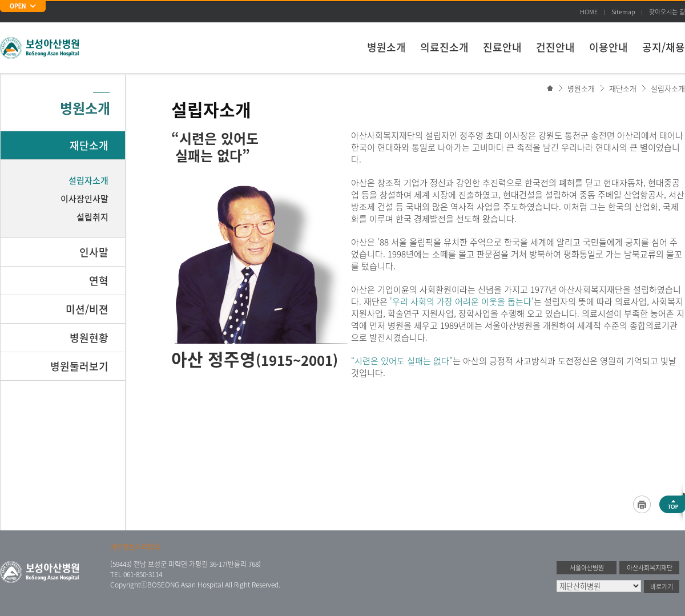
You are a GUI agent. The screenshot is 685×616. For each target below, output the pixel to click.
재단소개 (623, 88)
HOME (589, 12)
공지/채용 (664, 47)
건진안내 (555, 47)
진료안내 (502, 47)
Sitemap (623, 12)
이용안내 (609, 47)
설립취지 (92, 217)
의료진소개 (444, 47)
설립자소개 (668, 88)
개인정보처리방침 (135, 547)
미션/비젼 (87, 309)
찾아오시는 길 (667, 12)
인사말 (94, 252)
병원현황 (89, 338)
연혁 (99, 281)
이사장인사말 (84, 199)
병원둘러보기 (79, 366)
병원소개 (386, 47)
